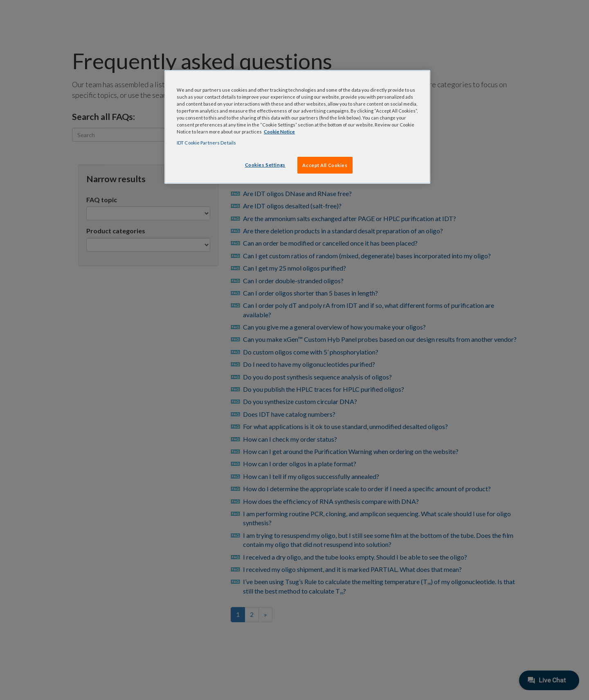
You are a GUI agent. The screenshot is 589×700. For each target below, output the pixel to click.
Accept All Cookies (325, 165)
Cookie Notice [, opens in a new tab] (279, 132)
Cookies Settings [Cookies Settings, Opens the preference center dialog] (265, 165)
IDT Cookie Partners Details (206, 143)
